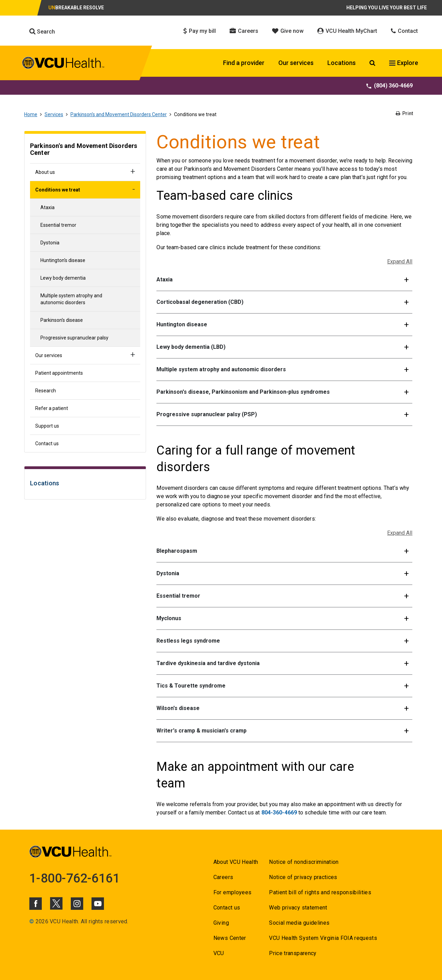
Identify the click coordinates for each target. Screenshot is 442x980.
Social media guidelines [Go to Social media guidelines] (299, 923)
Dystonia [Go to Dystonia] (50, 243)
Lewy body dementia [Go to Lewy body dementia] (63, 278)
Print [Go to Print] (404, 113)
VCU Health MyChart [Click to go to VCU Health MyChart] (347, 31)
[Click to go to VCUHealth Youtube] (98, 904)
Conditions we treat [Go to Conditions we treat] (58, 190)
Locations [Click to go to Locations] (342, 63)
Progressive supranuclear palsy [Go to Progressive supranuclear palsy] (74, 338)
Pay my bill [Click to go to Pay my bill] (200, 31)
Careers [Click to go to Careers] (244, 31)
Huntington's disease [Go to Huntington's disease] (63, 260)
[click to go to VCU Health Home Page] (63, 64)
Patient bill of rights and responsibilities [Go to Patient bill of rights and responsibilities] (320, 892)
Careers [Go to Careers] (223, 877)
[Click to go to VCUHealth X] (56, 903)
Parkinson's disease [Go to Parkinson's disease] (62, 320)
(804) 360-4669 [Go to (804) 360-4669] (390, 86)
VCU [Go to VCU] (219, 953)
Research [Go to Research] (46, 391)
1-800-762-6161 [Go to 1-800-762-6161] (75, 878)
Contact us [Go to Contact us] (47, 444)
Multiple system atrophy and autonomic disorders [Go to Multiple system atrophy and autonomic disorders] (71, 299)
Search (42, 31)
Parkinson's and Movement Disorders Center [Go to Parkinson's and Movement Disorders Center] (119, 114)
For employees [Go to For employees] (232, 892)
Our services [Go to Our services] (49, 355)
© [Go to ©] (32, 921)
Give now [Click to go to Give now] (288, 31)
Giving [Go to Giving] (221, 923)
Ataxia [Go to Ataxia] (47, 207)
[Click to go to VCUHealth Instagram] (77, 904)
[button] (284, 280)
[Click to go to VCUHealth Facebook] (36, 904)
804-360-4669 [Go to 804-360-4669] (279, 813)
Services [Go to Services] (54, 114)
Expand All (400, 262)
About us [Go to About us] (45, 172)
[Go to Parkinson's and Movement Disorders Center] (85, 150)
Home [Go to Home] (31, 114)
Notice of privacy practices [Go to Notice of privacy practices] (303, 877)
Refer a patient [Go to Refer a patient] (52, 408)
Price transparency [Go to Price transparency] (293, 953)
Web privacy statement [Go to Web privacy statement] (298, 908)
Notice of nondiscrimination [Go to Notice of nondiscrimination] (304, 862)
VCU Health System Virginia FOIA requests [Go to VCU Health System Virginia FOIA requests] (323, 938)
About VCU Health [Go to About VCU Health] (236, 862)
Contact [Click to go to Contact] (404, 31)
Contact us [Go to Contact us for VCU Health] (227, 908)
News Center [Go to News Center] (230, 938)
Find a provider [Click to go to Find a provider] (244, 63)
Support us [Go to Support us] (47, 426)
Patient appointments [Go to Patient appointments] (59, 373)
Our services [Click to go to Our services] (296, 63)
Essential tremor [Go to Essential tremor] (58, 225)
